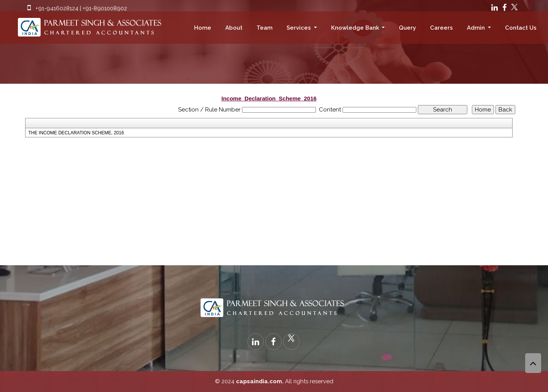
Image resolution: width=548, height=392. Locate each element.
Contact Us (521, 28)
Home (203, 28)
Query (407, 28)
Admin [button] (477, 28)
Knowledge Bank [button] (356, 28)
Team (264, 28)
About (234, 28)
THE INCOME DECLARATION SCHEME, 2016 (76, 133)
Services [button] (299, 28)
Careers (441, 28)
